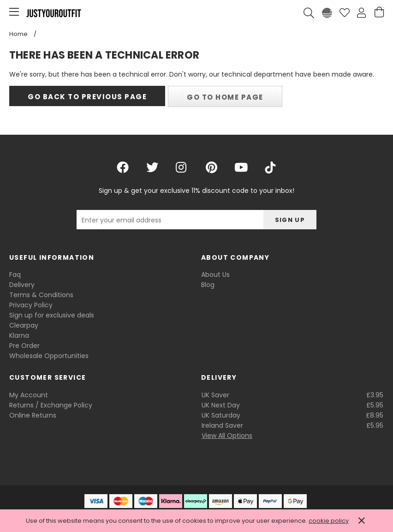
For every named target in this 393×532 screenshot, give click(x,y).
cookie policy (329, 521)
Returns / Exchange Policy (51, 405)
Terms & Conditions (41, 295)
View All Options (227, 436)
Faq (15, 275)
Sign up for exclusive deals (52, 315)
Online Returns (33, 415)
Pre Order (24, 346)
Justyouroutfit (54, 13)
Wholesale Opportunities (49, 356)
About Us (215, 275)
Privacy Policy (31, 305)
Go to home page (225, 97)
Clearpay (24, 325)
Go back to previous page (87, 97)
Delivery (22, 285)
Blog (208, 285)
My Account (29, 395)
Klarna (19, 335)
